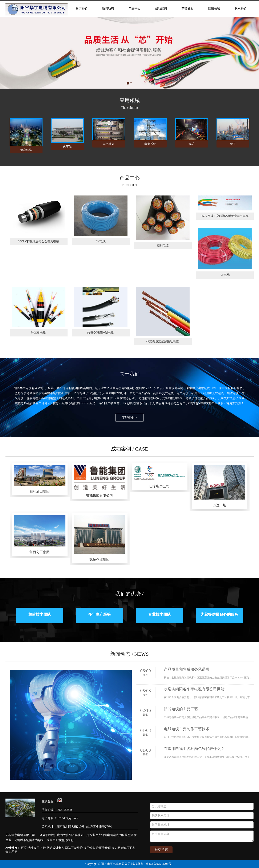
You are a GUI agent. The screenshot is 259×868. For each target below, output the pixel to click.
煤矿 (191, 144)
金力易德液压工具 (123, 848)
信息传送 (26, 150)
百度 (24, 848)
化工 (233, 144)
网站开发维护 (74, 848)
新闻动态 (108, 9)
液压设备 (89, 848)
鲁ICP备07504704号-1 (160, 864)
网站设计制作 (56, 848)
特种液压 (33, 848)
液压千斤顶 (103, 848)
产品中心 (134, 9)
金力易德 (11, 852)
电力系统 (150, 144)
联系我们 (240, 9)
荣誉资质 (187, 9)
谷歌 (43, 848)
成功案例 (161, 9)
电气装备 (109, 144)
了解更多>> (130, 418)
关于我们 (81, 9)
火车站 (67, 147)
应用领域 (214, 9)
